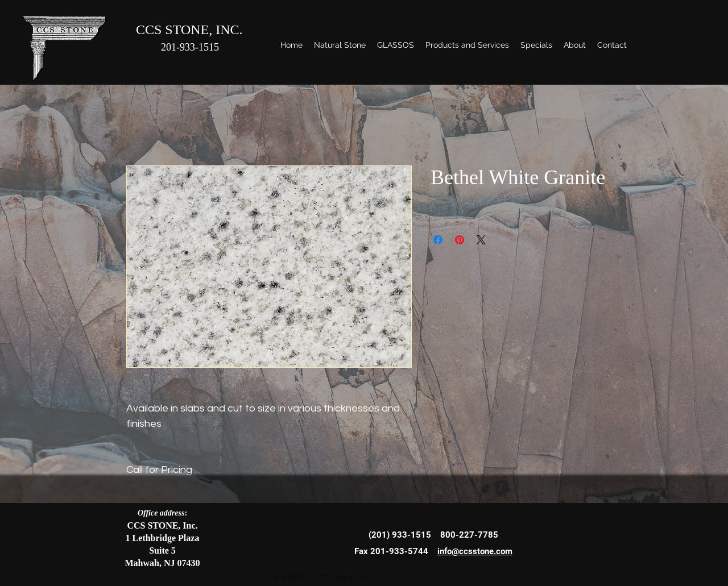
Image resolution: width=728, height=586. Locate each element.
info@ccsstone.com (475, 551)
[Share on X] (481, 240)
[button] (340, 45)
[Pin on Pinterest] (460, 240)
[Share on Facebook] (438, 240)
